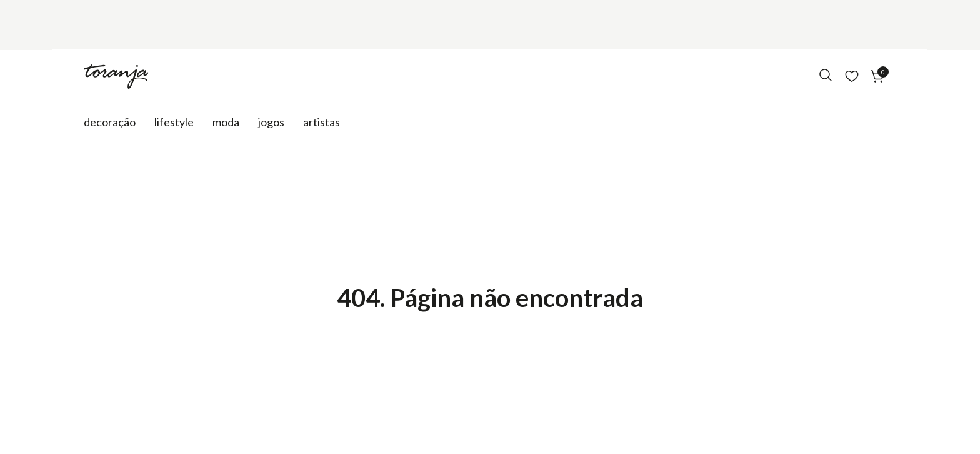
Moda (226, 122)
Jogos (271, 122)
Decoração (110, 122)
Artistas (322, 122)
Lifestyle (174, 122)
